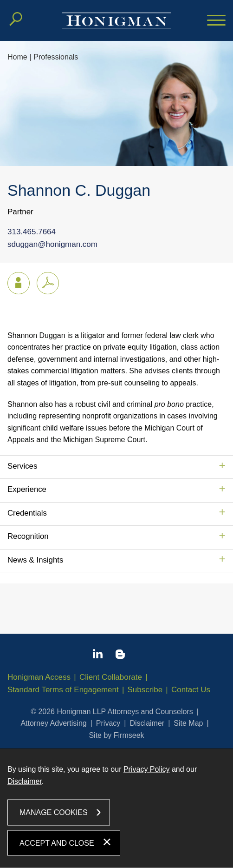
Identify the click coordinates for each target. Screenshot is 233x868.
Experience (27, 489)
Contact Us (191, 690)
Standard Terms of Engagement (63, 690)
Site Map (188, 723)
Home (17, 57)
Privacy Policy (147, 769)
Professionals (56, 57)
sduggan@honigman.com (52, 245)
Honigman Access (39, 677)
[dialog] (116, 808)
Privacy (108, 723)
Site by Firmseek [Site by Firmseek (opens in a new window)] (116, 735)
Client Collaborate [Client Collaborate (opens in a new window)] (111, 677)
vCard (14, 281)
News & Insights (35, 560)
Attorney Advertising (53, 723)
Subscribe (145, 690)
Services (22, 466)
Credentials (27, 513)
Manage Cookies (54, 812)
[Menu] (216, 21)
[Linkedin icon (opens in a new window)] (98, 656)
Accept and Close (57, 843)
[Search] (16, 19)
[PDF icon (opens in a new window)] (48, 283)
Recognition (28, 536)
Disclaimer (147, 723)
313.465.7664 (32, 232)
